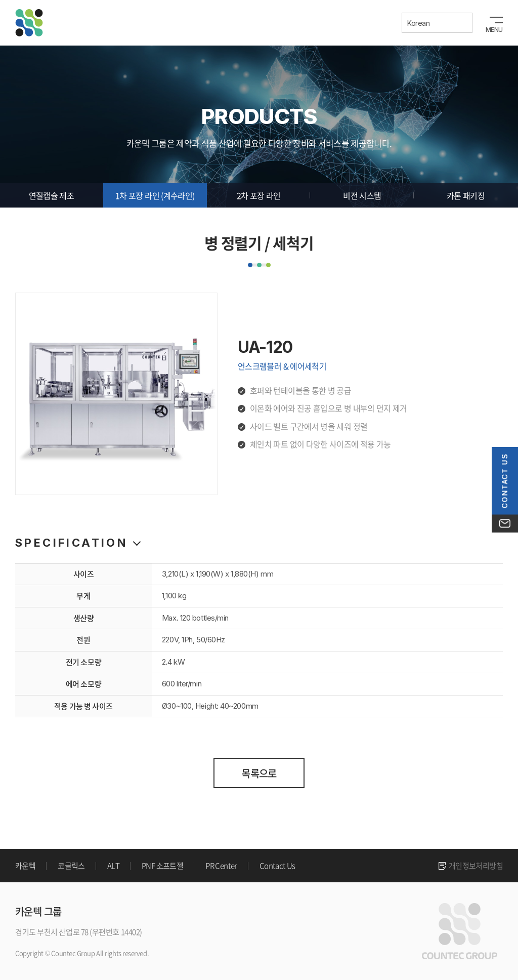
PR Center (221, 866)
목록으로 (259, 773)
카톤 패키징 (466, 195)
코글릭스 (71, 866)
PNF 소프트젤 (162, 866)
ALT (113, 866)
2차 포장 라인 (259, 195)
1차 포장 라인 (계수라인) (155, 195)
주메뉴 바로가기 (0, 0)
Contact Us (277, 866)
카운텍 (25, 866)
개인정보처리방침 (476, 866)
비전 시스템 (362, 195)
